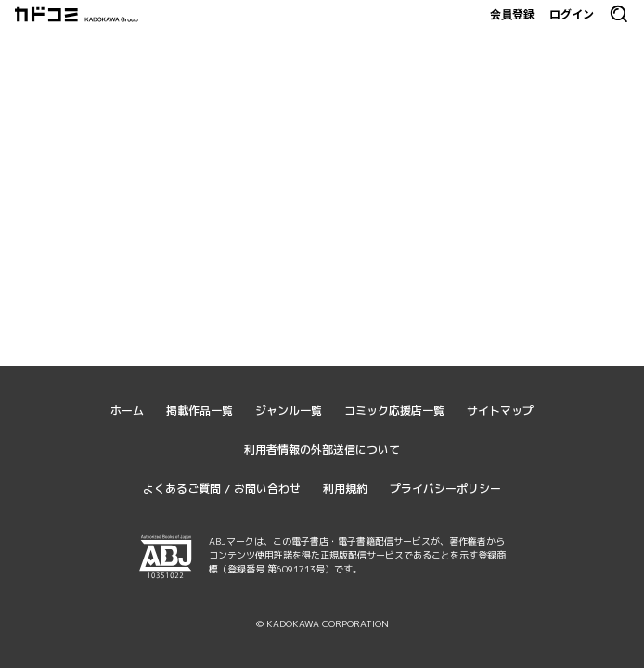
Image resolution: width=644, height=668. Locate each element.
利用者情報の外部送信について (322, 450)
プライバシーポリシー (445, 488)
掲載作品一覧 (200, 411)
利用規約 (345, 488)
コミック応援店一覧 (394, 411)
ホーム (127, 411)
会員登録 (512, 14)
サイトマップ (500, 411)
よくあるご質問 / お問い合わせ (222, 488)
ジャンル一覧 (289, 411)
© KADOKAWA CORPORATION (322, 623)
